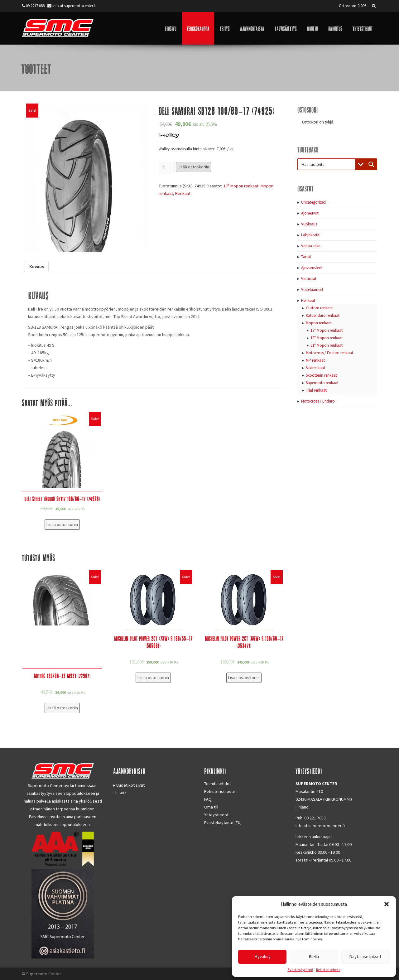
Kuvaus (37, 267)
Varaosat (309, 279)
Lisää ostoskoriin (193, 167)
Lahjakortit (310, 235)
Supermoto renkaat (322, 383)
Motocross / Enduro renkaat (329, 353)
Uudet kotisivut (130, 785)
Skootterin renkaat (321, 375)
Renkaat (183, 193)
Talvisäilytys (286, 28)
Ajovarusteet (312, 268)
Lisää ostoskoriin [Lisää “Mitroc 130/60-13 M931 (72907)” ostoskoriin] (62, 708)
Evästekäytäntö (300, 970)
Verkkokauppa (198, 28)
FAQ (208, 799)
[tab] (37, 267)
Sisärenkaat (315, 368)
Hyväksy (262, 956)
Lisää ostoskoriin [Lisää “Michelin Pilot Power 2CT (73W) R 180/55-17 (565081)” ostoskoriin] (153, 678)
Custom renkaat (319, 308)
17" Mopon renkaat (241, 186)
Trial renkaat (316, 390)
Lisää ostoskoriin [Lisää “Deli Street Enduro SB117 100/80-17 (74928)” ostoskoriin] (62, 524)
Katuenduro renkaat (323, 315)
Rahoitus (335, 28)
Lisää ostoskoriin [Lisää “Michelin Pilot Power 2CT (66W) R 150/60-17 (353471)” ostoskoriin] (244, 678)
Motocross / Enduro (318, 401)
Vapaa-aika (311, 246)
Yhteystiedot (363, 28)
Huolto (312, 28)
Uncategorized (313, 202)
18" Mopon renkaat (327, 338)
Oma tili (211, 807)
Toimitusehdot (218, 784)
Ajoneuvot (310, 213)
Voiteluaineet (312, 290)
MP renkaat (315, 360)
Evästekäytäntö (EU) (223, 823)
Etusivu (171, 28)
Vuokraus (309, 224)
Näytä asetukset (365, 956)
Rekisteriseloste (328, 970)
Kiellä (314, 956)
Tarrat (306, 257)
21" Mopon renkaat (327, 345)
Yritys (225, 28)
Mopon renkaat (319, 323)
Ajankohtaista (252, 28)
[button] (387, 904)
